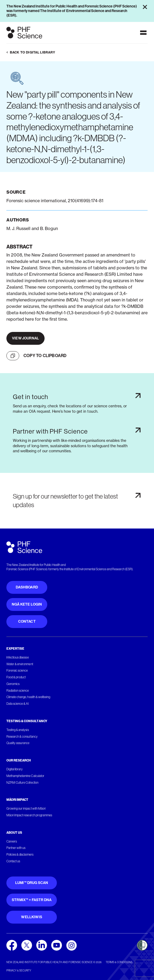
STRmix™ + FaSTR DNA (32, 900)
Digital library (15, 769)
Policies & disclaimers (20, 855)
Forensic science (17, 671)
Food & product (16, 677)
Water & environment (20, 664)
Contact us (13, 861)
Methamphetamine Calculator (25, 776)
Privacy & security (19, 971)
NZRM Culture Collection (22, 783)
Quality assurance (18, 743)
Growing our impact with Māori (26, 809)
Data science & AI (18, 704)
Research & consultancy (22, 737)
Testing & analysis (18, 730)
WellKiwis (32, 917)
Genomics (13, 684)
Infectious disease (18, 657)
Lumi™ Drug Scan (32, 883)
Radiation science (18, 691)
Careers (12, 841)
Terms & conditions (119, 962)
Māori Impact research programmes (29, 815)
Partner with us (16, 848)
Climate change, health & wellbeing (28, 697)
